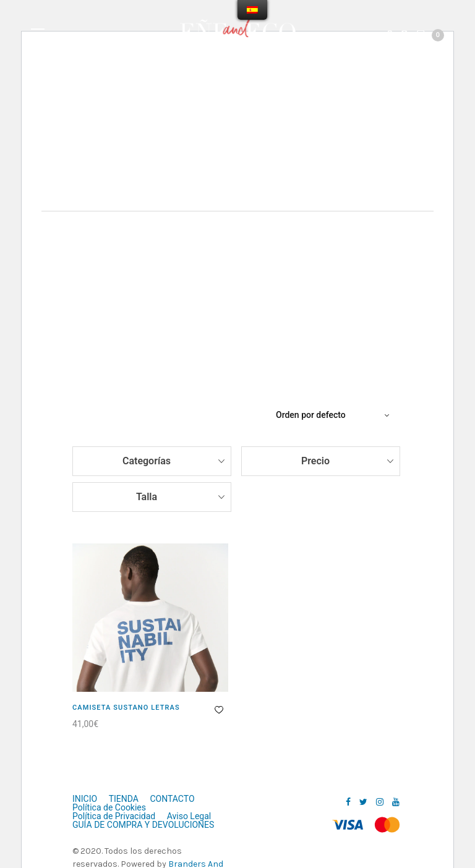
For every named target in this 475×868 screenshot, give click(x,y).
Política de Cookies (109, 807)
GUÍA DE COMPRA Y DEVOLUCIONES (143, 825)
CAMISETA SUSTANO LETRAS (126, 708)
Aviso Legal (189, 816)
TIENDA (124, 799)
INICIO (85, 799)
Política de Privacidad (114, 816)
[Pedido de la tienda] (334, 415)
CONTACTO (172, 799)
